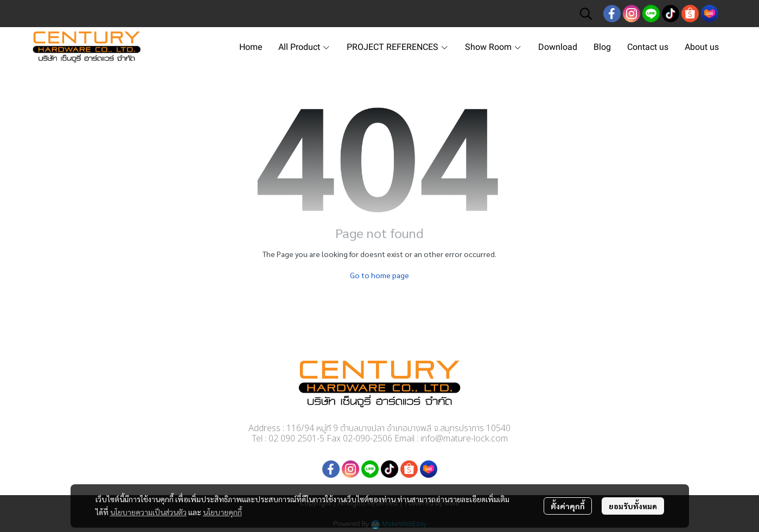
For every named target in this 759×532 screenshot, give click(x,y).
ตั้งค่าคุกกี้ (568, 506)
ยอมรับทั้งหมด (633, 506)
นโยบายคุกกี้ (222, 512)
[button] (586, 14)
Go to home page (379, 275)
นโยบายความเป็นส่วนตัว (148, 512)
